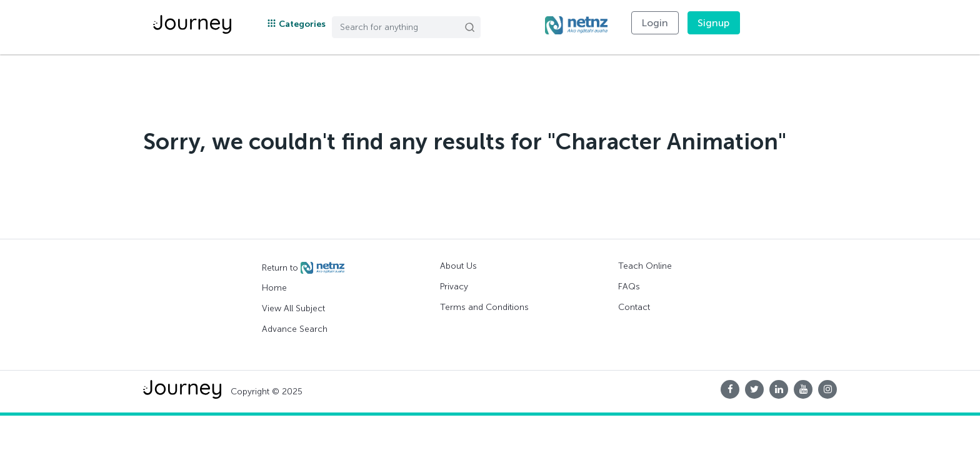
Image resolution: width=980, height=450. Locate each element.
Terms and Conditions (484, 307)
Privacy (454, 287)
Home (274, 288)
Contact (634, 307)
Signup (714, 23)
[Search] (406, 27)
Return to (303, 268)
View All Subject (293, 308)
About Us (458, 266)
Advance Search (295, 329)
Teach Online (645, 266)
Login (655, 23)
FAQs (629, 287)
